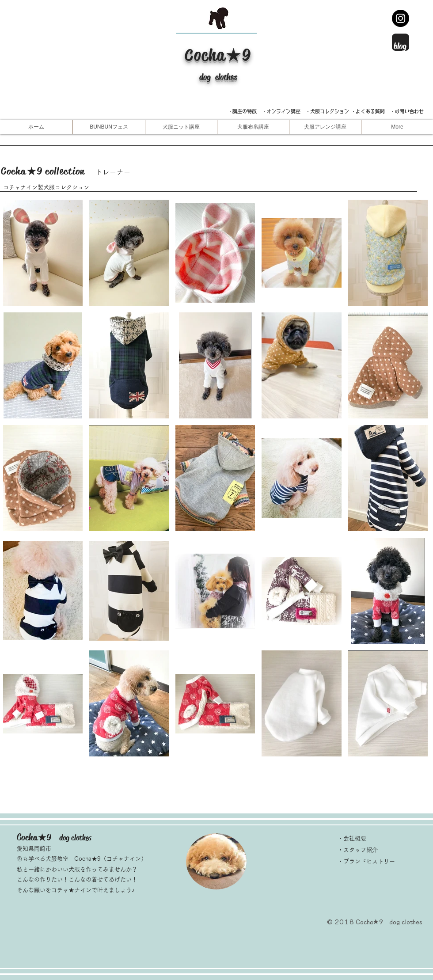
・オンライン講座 (281, 111)
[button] (181, 127)
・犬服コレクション (327, 111)
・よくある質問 (368, 111)
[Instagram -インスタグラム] (401, 18)
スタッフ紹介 (361, 850)
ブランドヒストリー (369, 861)
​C (190, 55)
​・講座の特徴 (245, 111)
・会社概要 (352, 838)
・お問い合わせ (407, 111)
